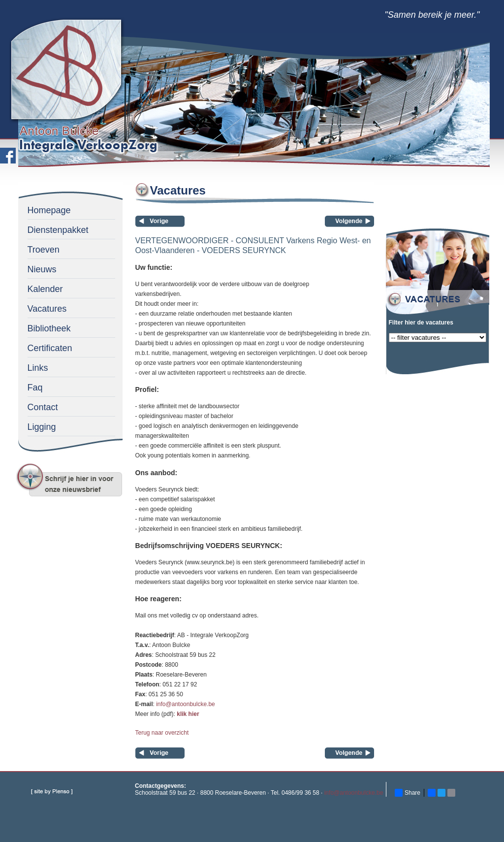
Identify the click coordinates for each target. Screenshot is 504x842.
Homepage (49, 210)
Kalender (45, 289)
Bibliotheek (49, 328)
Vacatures (47, 309)
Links (38, 368)
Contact (43, 407)
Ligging (42, 427)
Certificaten (50, 348)
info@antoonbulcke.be (186, 704)
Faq (35, 388)
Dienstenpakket (58, 230)
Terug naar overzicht (162, 733)
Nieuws (42, 269)
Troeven (44, 250)
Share (408, 793)
